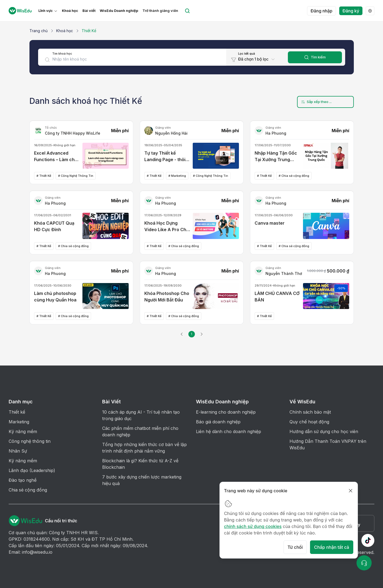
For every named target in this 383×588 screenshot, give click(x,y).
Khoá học (70, 11)
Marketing (19, 422)
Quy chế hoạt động (309, 422)
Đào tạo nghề (23, 480)
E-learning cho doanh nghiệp (226, 412)
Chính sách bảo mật (310, 412)
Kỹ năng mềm (23, 431)
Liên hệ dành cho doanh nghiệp (229, 431)
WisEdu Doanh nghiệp (119, 11)
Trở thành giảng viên (160, 11)
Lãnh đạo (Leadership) (32, 470)
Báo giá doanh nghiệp (218, 422)
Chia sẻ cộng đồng (28, 490)
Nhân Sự (18, 451)
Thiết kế (17, 412)
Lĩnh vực (46, 11)
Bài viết (89, 11)
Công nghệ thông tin (30, 441)
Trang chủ (39, 31)
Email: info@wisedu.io (31, 552)
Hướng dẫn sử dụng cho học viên (324, 431)
